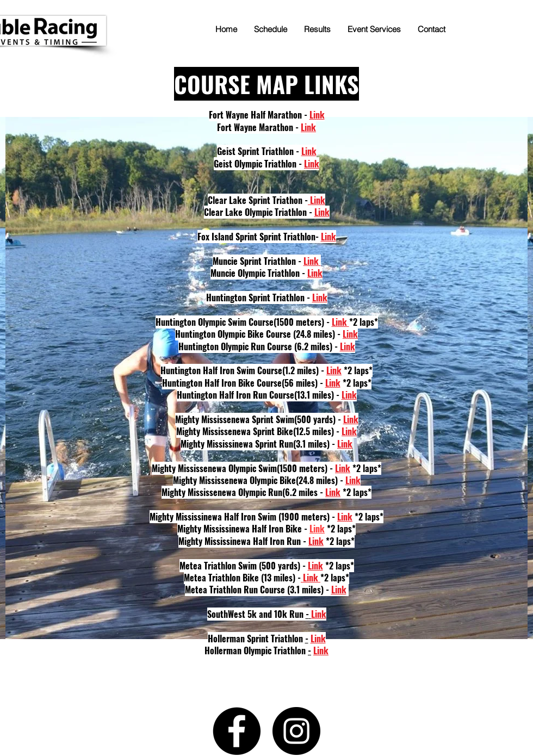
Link (317, 529)
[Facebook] (237, 731)
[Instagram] (296, 731)
